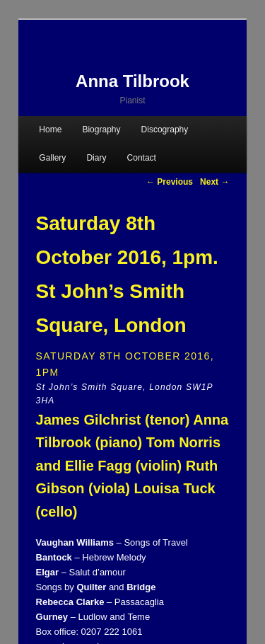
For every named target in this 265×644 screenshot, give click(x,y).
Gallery (52, 158)
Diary (96, 158)
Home (50, 130)
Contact (142, 158)
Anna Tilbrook (132, 81)
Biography (101, 130)
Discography (165, 130)
